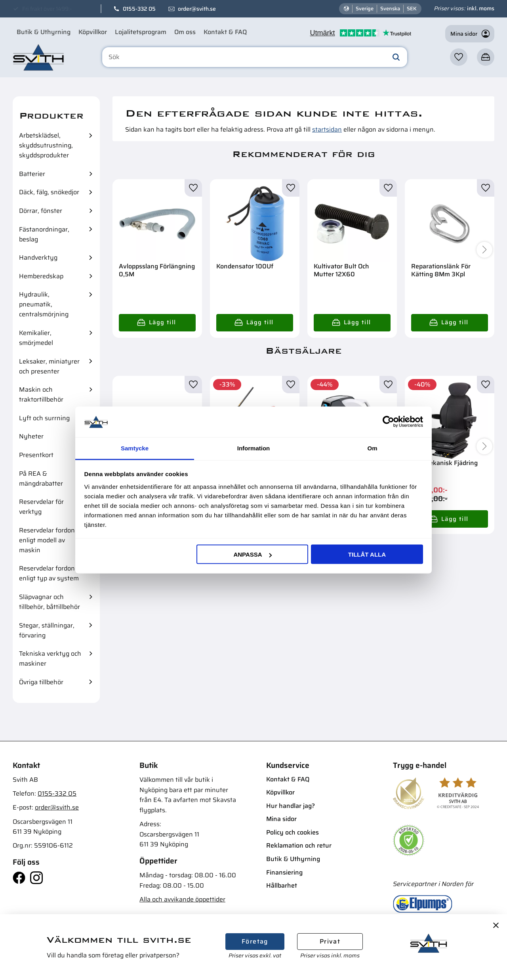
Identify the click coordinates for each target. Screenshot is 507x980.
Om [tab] (372, 448)
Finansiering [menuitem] (284, 872)
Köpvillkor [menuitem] (93, 32)
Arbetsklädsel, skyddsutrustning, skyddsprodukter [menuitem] (46, 145)
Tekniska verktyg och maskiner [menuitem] (50, 658)
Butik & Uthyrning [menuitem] (44, 32)
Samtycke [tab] (135, 448)
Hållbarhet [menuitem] (282, 885)
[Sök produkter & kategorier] (255, 57)
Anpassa (252, 554)
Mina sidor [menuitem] (281, 819)
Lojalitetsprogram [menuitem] (141, 32)
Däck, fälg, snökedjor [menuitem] (49, 192)
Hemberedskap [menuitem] (41, 276)
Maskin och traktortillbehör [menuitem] (41, 394)
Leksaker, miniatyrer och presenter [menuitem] (49, 366)
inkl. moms (481, 8)
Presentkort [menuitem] (36, 455)
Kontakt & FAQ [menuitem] (225, 32)
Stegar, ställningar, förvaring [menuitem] (47, 630)
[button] (459, 57)
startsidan (327, 129)
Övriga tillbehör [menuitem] (41, 682)
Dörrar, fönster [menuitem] (41, 211)
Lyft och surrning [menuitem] (44, 418)
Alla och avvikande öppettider (182, 899)
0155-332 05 (139, 9)
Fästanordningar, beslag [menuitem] (44, 234)
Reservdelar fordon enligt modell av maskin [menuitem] (47, 540)
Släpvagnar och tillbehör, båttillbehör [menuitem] (50, 602)
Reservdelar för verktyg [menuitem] (41, 507)
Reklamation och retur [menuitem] (299, 845)
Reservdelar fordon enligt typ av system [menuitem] (49, 573)
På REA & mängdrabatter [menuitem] (41, 479)
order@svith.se (197, 9)
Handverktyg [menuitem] (38, 257)
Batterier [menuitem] (32, 174)
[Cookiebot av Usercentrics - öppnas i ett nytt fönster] (388, 422)
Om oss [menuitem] (185, 32)
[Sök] (396, 57)
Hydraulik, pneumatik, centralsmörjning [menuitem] (44, 304)
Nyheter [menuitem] (31, 436)
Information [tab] (254, 448)
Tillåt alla (367, 554)
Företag (255, 941)
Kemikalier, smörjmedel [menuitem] (36, 338)
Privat (330, 941)
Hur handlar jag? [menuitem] (291, 806)
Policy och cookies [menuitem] (293, 832)
